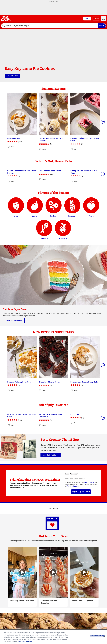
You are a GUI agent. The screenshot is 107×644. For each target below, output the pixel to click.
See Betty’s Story (51, 455)
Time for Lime (12, 76)
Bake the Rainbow (14, 321)
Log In (96, 18)
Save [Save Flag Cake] (76, 423)
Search (102, 26)
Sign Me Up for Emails (81, 492)
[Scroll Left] (4, 122)
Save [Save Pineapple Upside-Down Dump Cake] (76, 181)
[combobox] (49, 26)
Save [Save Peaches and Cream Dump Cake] (76, 390)
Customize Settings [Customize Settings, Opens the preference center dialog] (97, 636)
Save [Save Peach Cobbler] (13, 147)
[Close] (104, 637)
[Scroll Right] (103, 122)
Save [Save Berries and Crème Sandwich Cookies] (44, 149)
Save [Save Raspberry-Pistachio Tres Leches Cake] (76, 149)
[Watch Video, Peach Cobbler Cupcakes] (84, 572)
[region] (53, 637)
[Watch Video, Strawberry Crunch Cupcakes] (53, 572)
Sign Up (87, 18)
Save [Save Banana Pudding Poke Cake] (13, 390)
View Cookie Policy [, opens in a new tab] (25, 642)
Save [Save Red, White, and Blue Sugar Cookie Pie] (44, 425)
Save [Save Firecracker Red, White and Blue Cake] (13, 425)
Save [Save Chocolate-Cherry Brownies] (44, 390)
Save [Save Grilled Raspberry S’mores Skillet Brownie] (13, 181)
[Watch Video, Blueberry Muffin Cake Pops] (22, 572)
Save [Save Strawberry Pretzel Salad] (44, 179)
